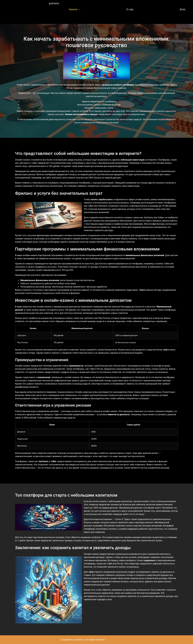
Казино (74, 9)
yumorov (54, 3)
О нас (130, 9)
